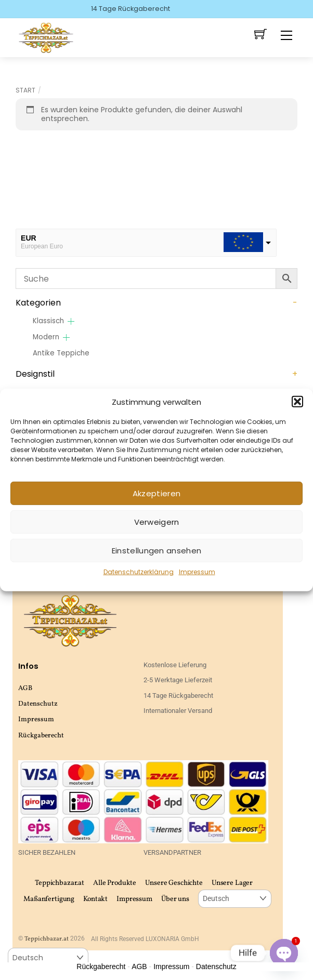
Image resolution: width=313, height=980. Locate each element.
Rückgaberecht (41, 736)
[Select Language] (235, 899)
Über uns (175, 899)
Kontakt (95, 899)
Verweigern (157, 522)
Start (25, 90)
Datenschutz (38, 704)
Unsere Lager (232, 883)
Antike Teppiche (61, 353)
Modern (46, 337)
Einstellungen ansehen (156, 551)
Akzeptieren (156, 493)
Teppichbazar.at (60, 883)
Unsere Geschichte (174, 883)
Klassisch (48, 321)
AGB (25, 688)
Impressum (197, 572)
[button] (297, 402)
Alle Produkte (115, 883)
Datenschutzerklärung (139, 572)
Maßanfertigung (49, 899)
